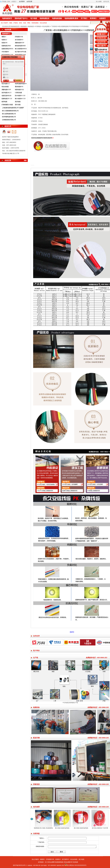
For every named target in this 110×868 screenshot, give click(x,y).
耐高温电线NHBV (20, 46)
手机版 (4, 2)
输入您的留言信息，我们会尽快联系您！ (13, 64)
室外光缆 (18, 105)
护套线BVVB (19, 37)
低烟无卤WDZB (6, 96)
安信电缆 (75, 862)
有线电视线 (35, 23)
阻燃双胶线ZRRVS (7, 49)
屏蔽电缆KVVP (6, 90)
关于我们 (84, 18)
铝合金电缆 (43, 23)
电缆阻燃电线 (59, 862)
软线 (20, 23)
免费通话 (19, 80)
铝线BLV (4, 40)
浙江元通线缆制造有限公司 (10, 111)
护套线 (16, 23)
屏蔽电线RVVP (20, 43)
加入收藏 (99, 2)
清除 (25, 160)
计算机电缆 (18, 93)
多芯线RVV (66, 859)
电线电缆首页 (7, 18)
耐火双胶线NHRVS (21, 49)
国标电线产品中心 (21, 18)
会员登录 (22, 2)
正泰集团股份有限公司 (9, 120)
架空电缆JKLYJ (6, 93)
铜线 (11, 23)
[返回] (72, 632)
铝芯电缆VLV (6, 84)
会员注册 (29, 2)
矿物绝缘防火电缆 (7, 105)
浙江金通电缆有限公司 (9, 114)
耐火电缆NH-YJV (20, 99)
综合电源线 (46, 26)
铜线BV (42, 859)
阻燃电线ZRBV (6, 46)
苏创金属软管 (68, 862)
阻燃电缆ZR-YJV (7, 99)
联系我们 (93, 18)
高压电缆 (18, 102)
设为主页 (106, 2)
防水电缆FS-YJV (20, 96)
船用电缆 (4, 102)
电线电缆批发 (44, 18)
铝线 (25, 23)
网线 (29, 23)
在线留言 (102, 18)
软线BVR (4, 43)
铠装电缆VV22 (19, 90)
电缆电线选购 (57, 18)
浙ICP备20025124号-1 (20, 865)
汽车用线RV (5, 52)
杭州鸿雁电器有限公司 (9, 117)
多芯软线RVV (19, 40)
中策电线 (38, 26)
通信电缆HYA (19, 87)
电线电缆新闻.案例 (71, 18)
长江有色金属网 (50, 862)
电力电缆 (34, 18)
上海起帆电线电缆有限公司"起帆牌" (13, 108)
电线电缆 (24, 26)
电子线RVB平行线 (21, 52)
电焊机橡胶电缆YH (21, 84)
